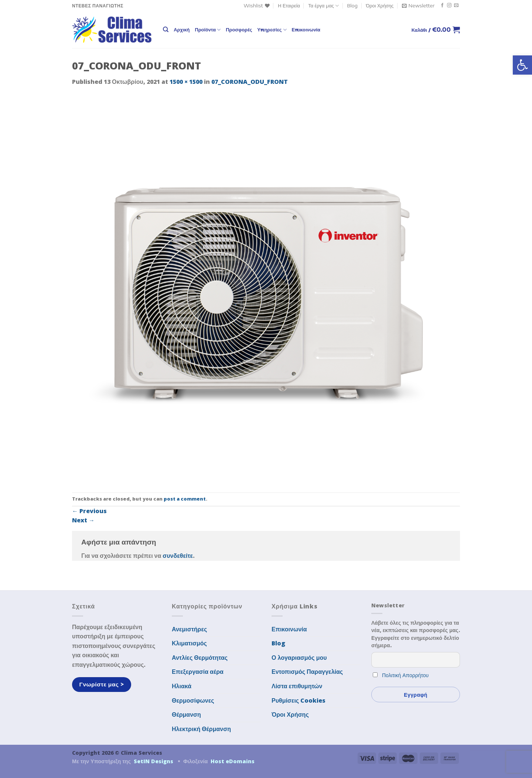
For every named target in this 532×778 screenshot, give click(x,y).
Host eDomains (233, 761)
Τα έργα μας (323, 6)
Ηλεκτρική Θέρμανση (201, 729)
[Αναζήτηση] (166, 30)
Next (83, 520)
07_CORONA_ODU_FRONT (250, 82)
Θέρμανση (186, 714)
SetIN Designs (154, 761)
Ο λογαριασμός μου (299, 658)
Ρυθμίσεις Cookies (299, 700)
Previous (89, 511)
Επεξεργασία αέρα (198, 672)
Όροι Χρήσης (380, 6)
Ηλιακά (182, 686)
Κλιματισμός (189, 643)
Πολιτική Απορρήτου (405, 675)
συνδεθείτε (178, 556)
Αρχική (182, 30)
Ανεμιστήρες (189, 629)
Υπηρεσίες (272, 30)
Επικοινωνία (306, 30)
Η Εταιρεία (289, 6)
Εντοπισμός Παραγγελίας (307, 672)
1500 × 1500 (186, 82)
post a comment (185, 499)
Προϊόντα (208, 30)
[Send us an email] (456, 6)
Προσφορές (239, 30)
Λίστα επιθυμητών (297, 686)
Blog (352, 6)
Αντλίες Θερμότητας (200, 658)
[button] (522, 65)
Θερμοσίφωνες (193, 700)
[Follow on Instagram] (449, 6)
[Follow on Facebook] (442, 6)
